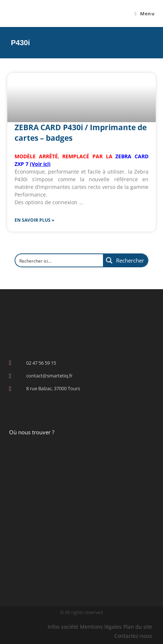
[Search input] (53, 260)
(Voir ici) (40, 164)
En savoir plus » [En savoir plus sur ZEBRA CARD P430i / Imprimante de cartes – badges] (34, 220)
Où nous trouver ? (32, 432)
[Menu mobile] (145, 13)
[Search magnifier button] (125, 260)
